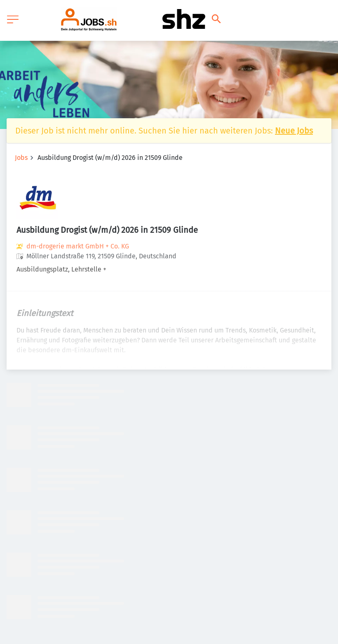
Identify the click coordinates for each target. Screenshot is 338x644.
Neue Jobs (294, 131)
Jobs (21, 158)
